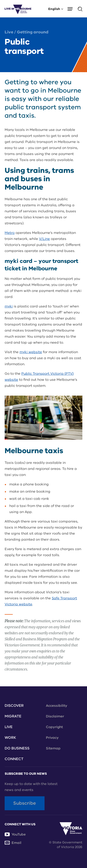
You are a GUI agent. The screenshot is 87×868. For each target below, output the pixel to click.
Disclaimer (55, 716)
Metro (10, 233)
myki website (31, 352)
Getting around (33, 32)
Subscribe (25, 803)
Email (13, 843)
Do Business (17, 748)
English (56, 9)
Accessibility (57, 706)
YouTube (15, 834)
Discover (14, 706)
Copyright (54, 727)
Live (9, 32)
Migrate (13, 716)
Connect (14, 759)
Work (10, 738)
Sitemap (53, 748)
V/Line (44, 239)
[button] (72, 9)
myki (9, 306)
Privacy (52, 738)
